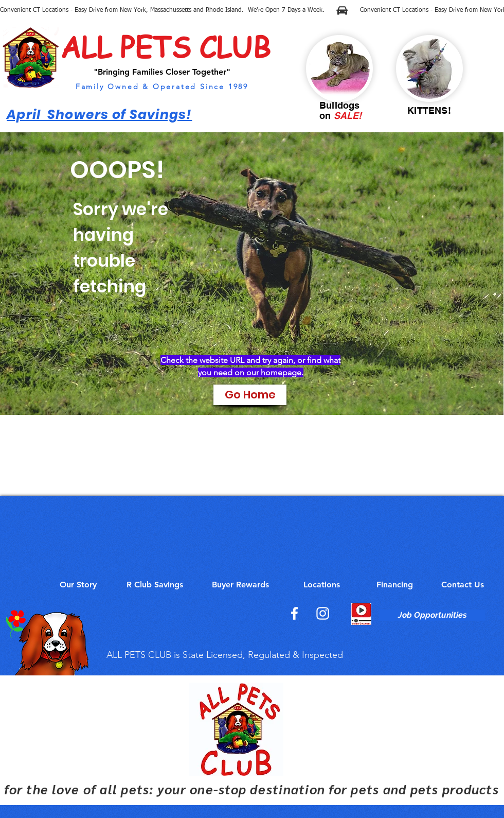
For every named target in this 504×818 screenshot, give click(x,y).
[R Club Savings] (155, 585)
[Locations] (321, 585)
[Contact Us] (463, 585)
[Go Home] (250, 395)
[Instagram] (323, 613)
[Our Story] (78, 585)
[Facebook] (294, 613)
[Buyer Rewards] (240, 585)
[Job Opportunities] (432, 615)
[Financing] (394, 585)
